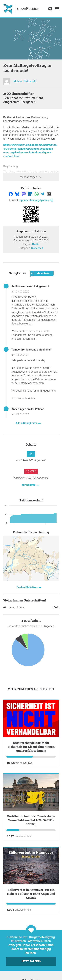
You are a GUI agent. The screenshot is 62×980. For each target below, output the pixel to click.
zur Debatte (29, 485)
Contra (31, 472)
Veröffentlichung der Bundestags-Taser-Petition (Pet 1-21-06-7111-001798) (31, 820)
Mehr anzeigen (31, 177)
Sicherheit (37, 248)
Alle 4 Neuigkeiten (27, 423)
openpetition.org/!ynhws (36, 200)
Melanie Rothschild (25, 81)
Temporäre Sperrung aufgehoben (31, 350)
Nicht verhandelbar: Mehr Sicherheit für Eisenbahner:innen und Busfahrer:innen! (31, 747)
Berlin (36, 244)
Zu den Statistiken (28, 587)
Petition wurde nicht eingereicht (30, 286)
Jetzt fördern (31, 961)
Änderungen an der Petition (28, 409)
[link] (57, 9)
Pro (31, 454)
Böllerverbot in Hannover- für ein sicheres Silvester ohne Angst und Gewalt (31, 894)
